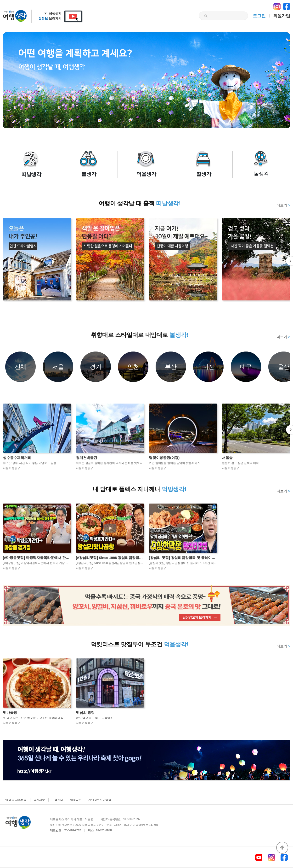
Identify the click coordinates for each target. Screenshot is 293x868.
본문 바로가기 (0, 0)
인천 (133, 367)
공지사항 (39, 800)
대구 (246, 367)
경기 (96, 367)
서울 (58, 367)
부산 (171, 367)
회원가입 (282, 16)
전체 (21, 367)
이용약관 (76, 800)
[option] (146, 316)
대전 (208, 367)
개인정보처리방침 (100, 800)
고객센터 (57, 800)
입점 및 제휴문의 (16, 800)
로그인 (259, 16)
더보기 (283, 205)
